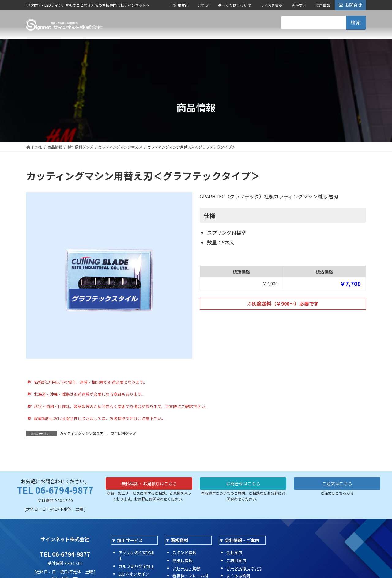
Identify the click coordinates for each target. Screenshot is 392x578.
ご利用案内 (179, 5)
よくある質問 (271, 5)
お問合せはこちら (243, 485)
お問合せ (350, 5)
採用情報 (323, 5)
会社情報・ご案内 (242, 540)
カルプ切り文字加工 (136, 566)
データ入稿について (235, 5)
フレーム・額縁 (186, 568)
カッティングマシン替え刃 (82, 433)
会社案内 (299, 5)
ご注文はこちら (337, 485)
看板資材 (179, 540)
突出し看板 (182, 560)
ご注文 (203, 5)
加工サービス (130, 540)
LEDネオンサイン (134, 574)
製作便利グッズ (123, 433)
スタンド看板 (184, 552)
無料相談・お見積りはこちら (149, 485)
